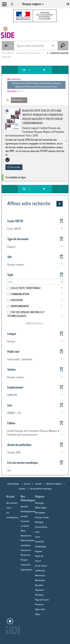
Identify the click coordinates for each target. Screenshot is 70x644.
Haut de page (13, 484)
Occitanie (39, 595)
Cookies (22, 489)
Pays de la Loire (42, 600)
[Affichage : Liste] (27, 70)
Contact (38, 484)
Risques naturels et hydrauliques (27, 565)
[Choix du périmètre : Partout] (8, 46)
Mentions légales (54, 484)
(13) (35, 324)
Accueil (27, 484)
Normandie (40, 580)
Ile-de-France (41, 566)
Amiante (25, 506)
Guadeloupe (41, 546)
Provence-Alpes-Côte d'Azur (40, 609)
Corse (38, 537)
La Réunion (40, 570)
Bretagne (39, 522)
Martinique (40, 575)
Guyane (39, 551)
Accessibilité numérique (41, 489)
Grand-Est (40, 541)
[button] (68, 4)
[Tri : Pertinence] (19, 100)
